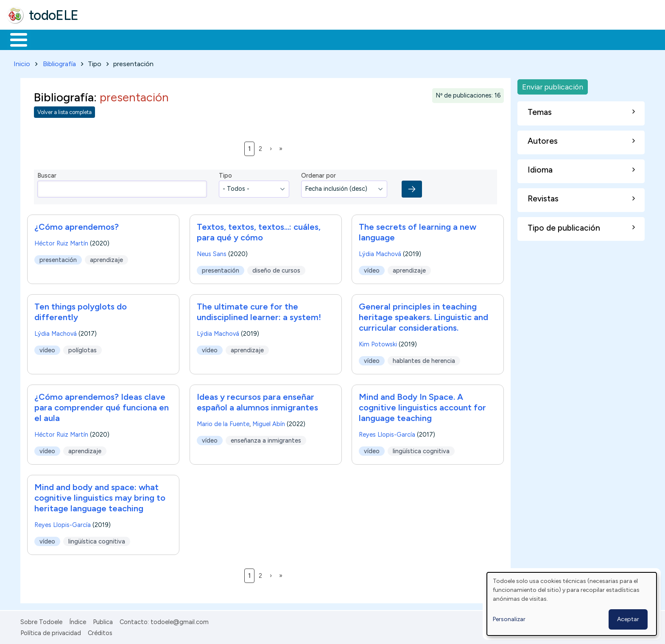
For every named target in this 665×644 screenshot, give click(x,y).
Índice (78, 620)
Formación (102, 39)
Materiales (47, 39)
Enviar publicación (553, 85)
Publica (103, 620)
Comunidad (310, 39)
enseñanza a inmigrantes (266, 439)
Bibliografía (59, 62)
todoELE (54, 15)
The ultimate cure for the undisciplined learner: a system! (259, 310)
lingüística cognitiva (422, 449)
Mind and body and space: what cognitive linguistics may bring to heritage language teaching (100, 496)
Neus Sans (212, 252)
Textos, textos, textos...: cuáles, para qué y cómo (259, 230)
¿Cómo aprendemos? (77, 225)
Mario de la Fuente (223, 422)
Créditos (100, 631)
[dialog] (572, 604)
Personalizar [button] (509, 619)
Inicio (14, 39)
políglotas (82, 348)
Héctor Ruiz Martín (61, 242)
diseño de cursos (276, 269)
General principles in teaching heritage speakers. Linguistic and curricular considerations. (423, 315)
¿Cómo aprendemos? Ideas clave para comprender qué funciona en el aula (102, 406)
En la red (200, 39)
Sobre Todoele (41, 620)
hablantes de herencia (424, 359)
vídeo (372, 269)
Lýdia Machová (380, 252)
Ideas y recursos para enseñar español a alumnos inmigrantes (257, 400)
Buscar (348, 39)
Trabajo (153, 39)
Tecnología (254, 39)
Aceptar (628, 619)
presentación (58, 258)
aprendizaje (106, 258)
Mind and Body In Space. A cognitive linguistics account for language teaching (422, 406)
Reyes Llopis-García (387, 433)
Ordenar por (319, 174)
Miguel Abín (269, 422)
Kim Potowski (378, 343)
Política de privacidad (51, 631)
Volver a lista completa (64, 111)
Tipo (225, 174)
